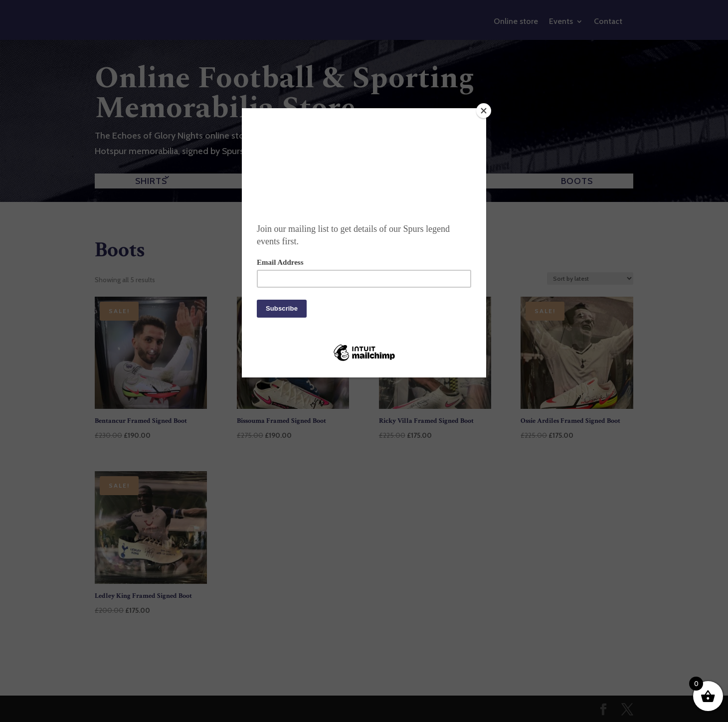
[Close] (484, 111)
